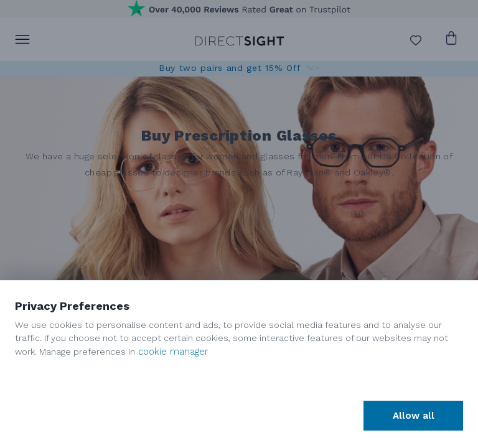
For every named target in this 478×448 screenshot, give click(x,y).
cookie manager (173, 352)
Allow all (414, 416)
